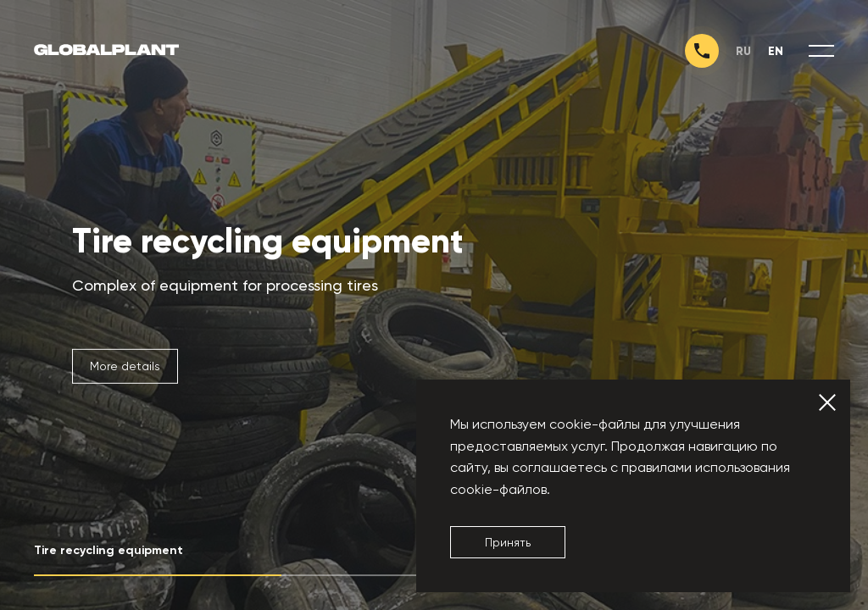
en (776, 51)
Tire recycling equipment (268, 241)
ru (743, 51)
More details (125, 366)
